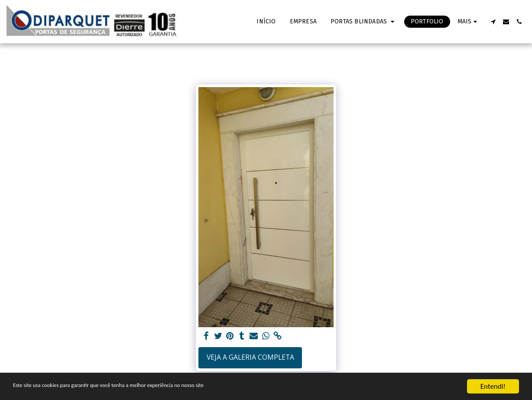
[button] (364, 22)
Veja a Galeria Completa (250, 357)
